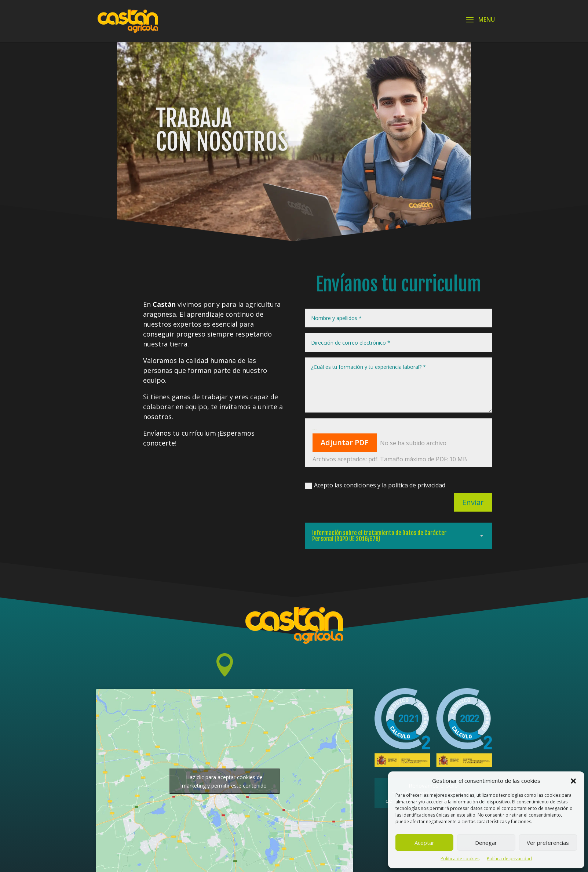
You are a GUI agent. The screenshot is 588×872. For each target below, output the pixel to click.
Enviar (473, 502)
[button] (573, 781)
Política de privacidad (509, 859)
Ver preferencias (548, 843)
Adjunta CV (314, 429)
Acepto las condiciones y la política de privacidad (375, 485)
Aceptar (424, 843)
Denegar (486, 843)
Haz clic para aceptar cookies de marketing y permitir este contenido (224, 781)
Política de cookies (460, 859)
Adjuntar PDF (345, 442)
